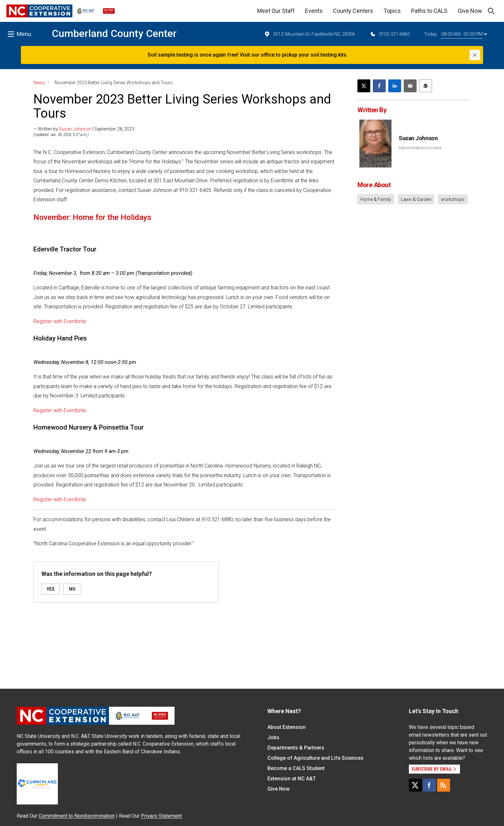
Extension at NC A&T (292, 779)
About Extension (287, 727)
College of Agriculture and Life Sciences (315, 758)
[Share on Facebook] (379, 86)
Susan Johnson (75, 129)
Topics (392, 11)
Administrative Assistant (420, 148)
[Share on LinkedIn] (395, 86)
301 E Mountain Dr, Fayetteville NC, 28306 (310, 34)
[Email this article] (410, 86)
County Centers (353, 11)
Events (314, 11)
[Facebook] (429, 785)
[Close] (475, 55)
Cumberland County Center (114, 33)
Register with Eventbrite (60, 321)
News (39, 83)
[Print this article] (426, 86)
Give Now (470, 11)
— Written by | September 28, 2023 (84, 129)
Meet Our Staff (276, 11)
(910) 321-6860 (390, 34)
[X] (415, 785)
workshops (453, 199)
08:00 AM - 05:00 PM (464, 34)
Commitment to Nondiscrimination (77, 816)
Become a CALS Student (296, 768)
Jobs (273, 737)
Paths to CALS (429, 11)
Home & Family (376, 199)
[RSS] (444, 785)
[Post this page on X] (364, 86)
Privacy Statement (161, 816)
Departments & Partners (296, 748)
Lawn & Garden (416, 199)
